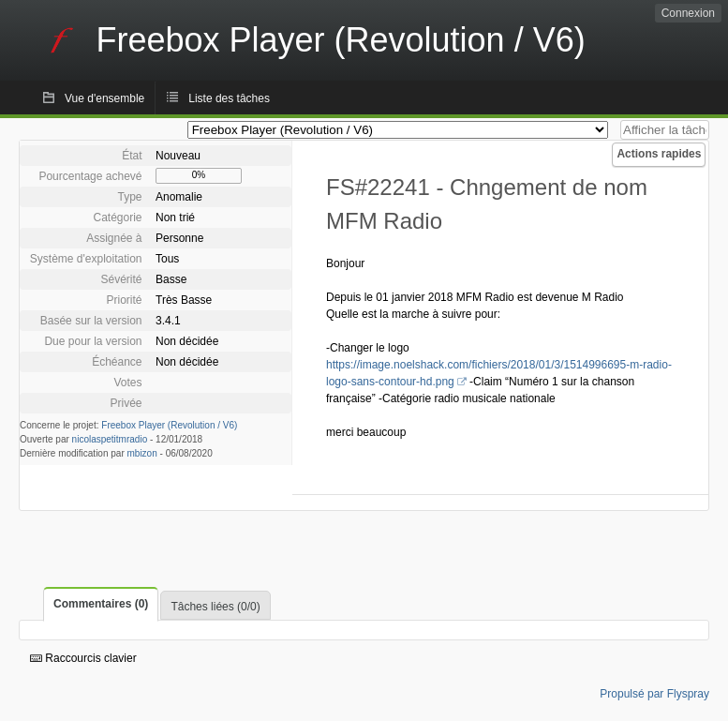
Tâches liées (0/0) (215, 607)
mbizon (142, 453)
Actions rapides (659, 154)
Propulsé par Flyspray (654, 694)
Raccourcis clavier (83, 658)
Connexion (688, 13)
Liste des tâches (229, 98)
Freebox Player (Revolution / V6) (169, 425)
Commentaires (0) (101, 604)
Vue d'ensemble (104, 98)
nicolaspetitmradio (110, 439)
